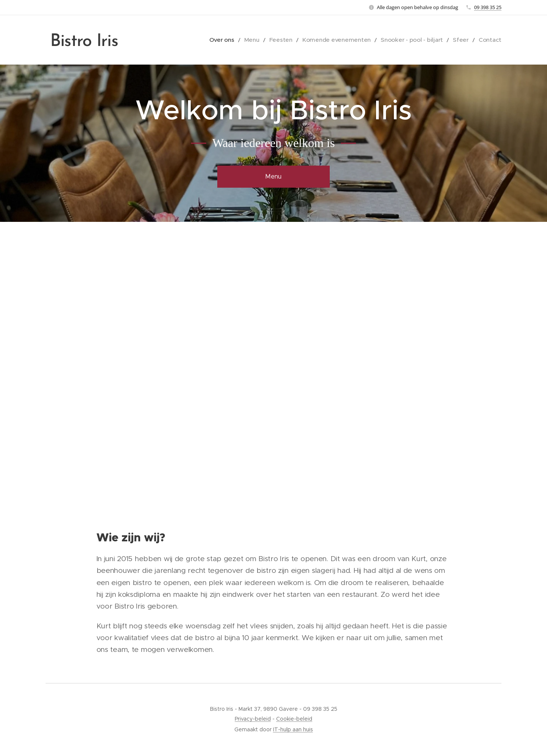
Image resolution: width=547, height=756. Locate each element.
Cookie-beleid (294, 719)
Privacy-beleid (253, 719)
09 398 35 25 (488, 7)
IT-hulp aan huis (293, 729)
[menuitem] (247, 40)
